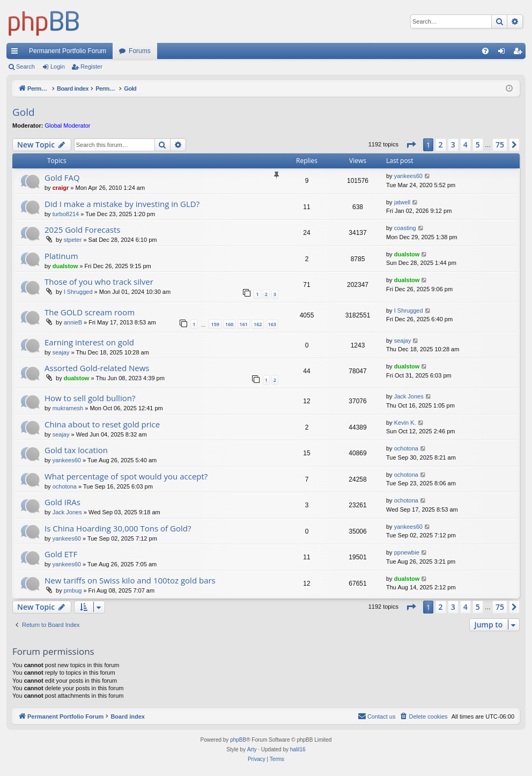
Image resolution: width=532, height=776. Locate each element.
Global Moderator (68, 125)
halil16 (298, 749)
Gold (24, 112)
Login (58, 66)
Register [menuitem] (520, 53)
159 (215, 324)
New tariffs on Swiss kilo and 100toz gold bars (130, 580)
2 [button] (441, 145)
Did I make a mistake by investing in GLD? (122, 204)
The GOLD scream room (90, 312)
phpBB (238, 740)
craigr (61, 188)
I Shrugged (78, 292)
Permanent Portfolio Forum (68, 51)
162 (258, 324)
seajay (61, 352)
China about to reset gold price (102, 424)
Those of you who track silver (99, 282)
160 (229, 324)
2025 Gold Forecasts (82, 230)
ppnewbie (407, 552)
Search (25, 66)
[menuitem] (485, 51)
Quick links (17, 53)
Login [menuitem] (504, 53)
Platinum (61, 256)
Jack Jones (409, 396)
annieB (73, 322)
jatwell (402, 202)
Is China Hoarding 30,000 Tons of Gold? (118, 528)
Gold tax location (76, 450)
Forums (140, 51)
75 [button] (500, 145)
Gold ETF (61, 554)
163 (272, 324)
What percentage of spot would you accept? (126, 476)
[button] (411, 145)
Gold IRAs (62, 502)
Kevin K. (405, 423)
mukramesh (68, 408)
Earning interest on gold (89, 342)
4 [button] (465, 145)
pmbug (73, 590)
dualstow (65, 266)
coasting (405, 228)
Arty (252, 749)
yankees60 (408, 176)
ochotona (406, 448)
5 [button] (478, 145)
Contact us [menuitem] (377, 716)
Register (91, 66)
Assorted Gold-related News (97, 368)
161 (244, 324)
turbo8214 (66, 214)
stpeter (73, 240)
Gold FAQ (62, 178)
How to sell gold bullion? (90, 398)
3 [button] (453, 145)
